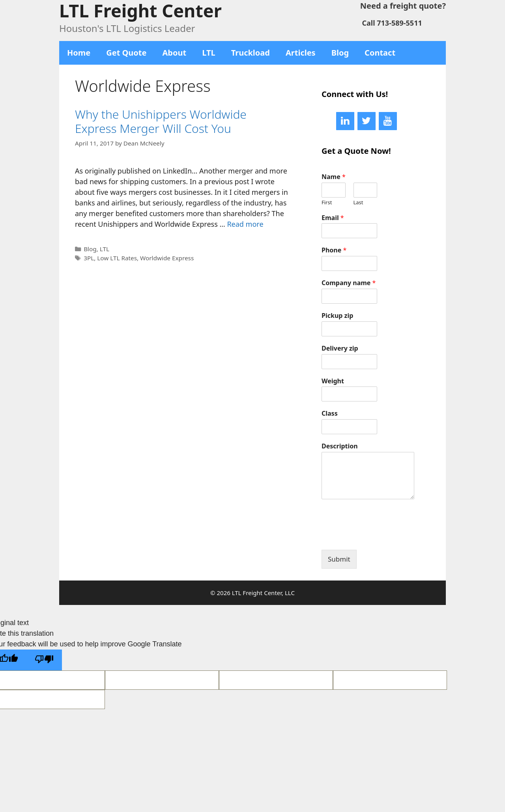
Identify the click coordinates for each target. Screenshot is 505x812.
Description (340, 446)
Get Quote (126, 53)
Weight (333, 381)
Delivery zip (340, 348)
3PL (89, 258)
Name (334, 177)
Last (358, 203)
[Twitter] (367, 121)
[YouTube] (388, 121)
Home (79, 53)
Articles (301, 53)
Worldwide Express (167, 258)
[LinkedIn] (345, 121)
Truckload (251, 53)
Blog (340, 53)
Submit (339, 559)
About (175, 53)
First (327, 203)
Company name (349, 283)
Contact (380, 53)
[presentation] (382, 537)
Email (333, 218)
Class (330, 413)
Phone (334, 250)
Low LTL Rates (117, 258)
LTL (209, 53)
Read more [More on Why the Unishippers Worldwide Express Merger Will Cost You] (245, 224)
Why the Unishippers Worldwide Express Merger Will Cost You (161, 121)
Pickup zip (337, 316)
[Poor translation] (44, 660)
